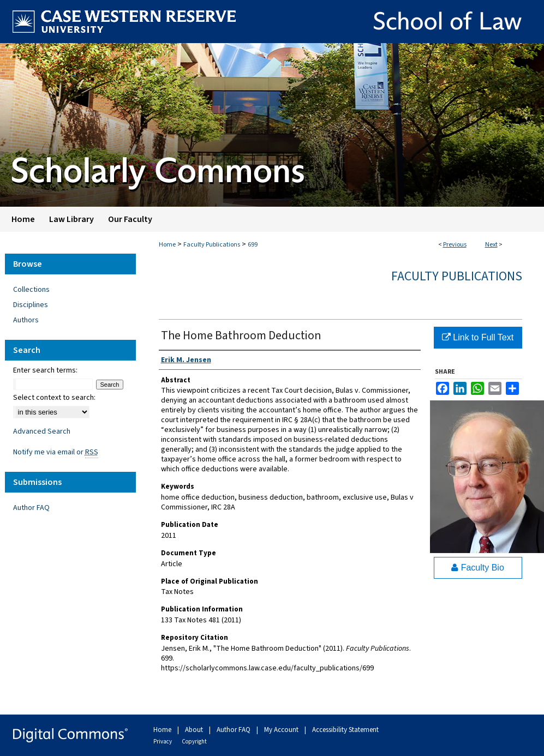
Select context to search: (54, 398)
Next (491, 245)
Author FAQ (31, 508)
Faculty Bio (478, 568)
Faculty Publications (212, 245)
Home (167, 245)
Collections (31, 290)
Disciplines (31, 305)
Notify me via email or (56, 452)
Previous (455, 245)
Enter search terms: (45, 370)
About (195, 730)
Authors (26, 320)
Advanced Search (42, 431)
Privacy (163, 742)
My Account (282, 730)
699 (253, 245)
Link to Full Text (478, 337)
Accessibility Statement (345, 730)
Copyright (194, 742)
